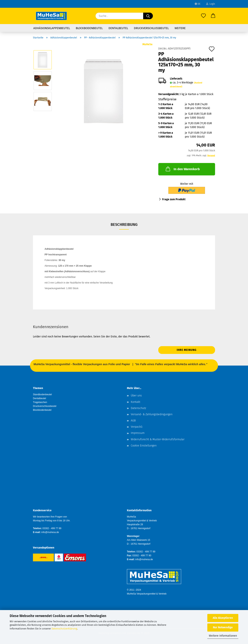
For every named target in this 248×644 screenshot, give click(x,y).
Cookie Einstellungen (144, 446)
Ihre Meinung (187, 350)
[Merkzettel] (203, 16)
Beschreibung (124, 224)
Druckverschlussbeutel (151, 28)
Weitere (180, 28)
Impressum (138, 433)
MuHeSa (147, 44)
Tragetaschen (40, 402)
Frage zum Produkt (174, 199)
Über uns (136, 396)
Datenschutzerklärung (64, 629)
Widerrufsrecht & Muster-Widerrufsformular (158, 439)
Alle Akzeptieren (223, 618)
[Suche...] (148, 16)
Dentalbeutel (118, 28)
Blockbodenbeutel (89, 28)
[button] (213, 16)
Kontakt (136, 402)
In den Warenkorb (182, 169)
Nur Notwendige (223, 627)
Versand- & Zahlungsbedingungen (152, 414)
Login (211, 4)
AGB (133, 421)
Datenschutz (138, 408)
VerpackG (137, 427)
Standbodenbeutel (42, 394)
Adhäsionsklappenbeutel (52, 28)
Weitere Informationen (223, 636)
